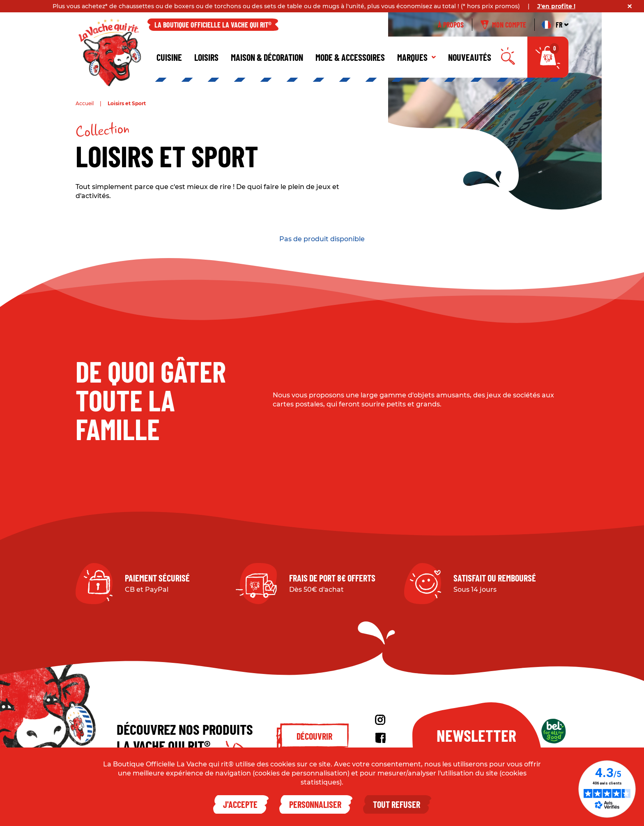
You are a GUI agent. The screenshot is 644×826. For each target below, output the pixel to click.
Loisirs (206, 57)
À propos (451, 25)
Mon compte (503, 25)
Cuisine (169, 57)
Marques (416, 57)
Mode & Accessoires (350, 57)
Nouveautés (470, 57)
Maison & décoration (267, 57)
